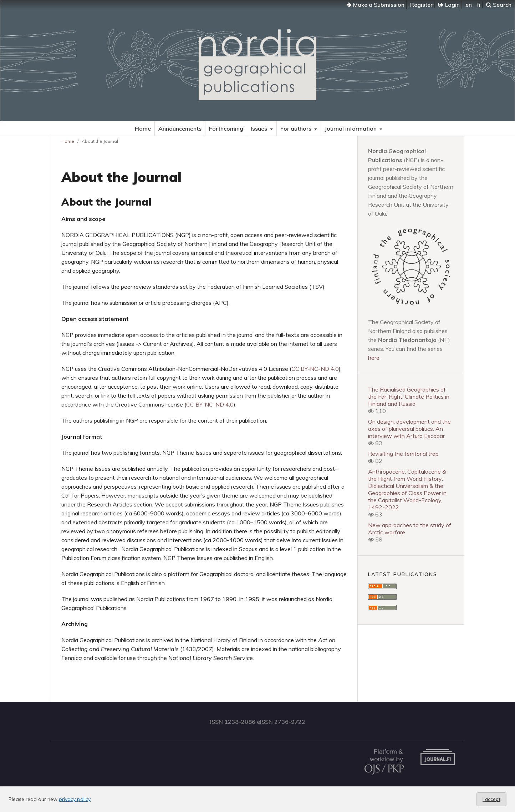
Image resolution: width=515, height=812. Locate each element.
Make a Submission (376, 5)
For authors (297, 128)
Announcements (180, 128)
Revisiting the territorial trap (403, 454)
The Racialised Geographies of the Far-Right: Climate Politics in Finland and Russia (409, 397)
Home (143, 128)
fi (479, 5)
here (374, 358)
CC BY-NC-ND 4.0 (315, 369)
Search (499, 5)
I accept (491, 799)
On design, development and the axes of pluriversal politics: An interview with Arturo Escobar (409, 429)
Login (449, 5)
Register (421, 5)
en (469, 5)
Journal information (351, 128)
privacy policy (75, 799)
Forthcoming (226, 128)
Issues (260, 128)
